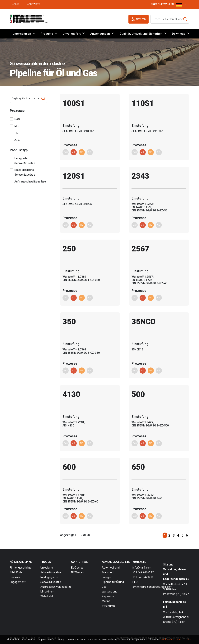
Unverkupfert (72, 34)
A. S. (17, 140)
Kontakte (34, 4)
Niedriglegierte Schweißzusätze (25, 172)
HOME (15, 4)
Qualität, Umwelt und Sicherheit (141, 34)
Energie (106, 577)
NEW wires (77, 572)
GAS (17, 119)
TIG (16, 133)
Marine (106, 601)
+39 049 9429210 (143, 577)
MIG (17, 126)
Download (179, 34)
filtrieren (139, 19)
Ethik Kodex (17, 572)
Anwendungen (100, 34)
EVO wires (77, 568)
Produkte (47, 34)
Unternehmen (22, 34)
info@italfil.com (142, 568)
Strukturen (108, 606)
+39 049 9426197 (143, 572)
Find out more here (171, 640)
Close (189, 640)
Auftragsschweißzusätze (30, 182)
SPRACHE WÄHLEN (166, 5)
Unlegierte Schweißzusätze (25, 161)
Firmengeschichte (21, 568)
